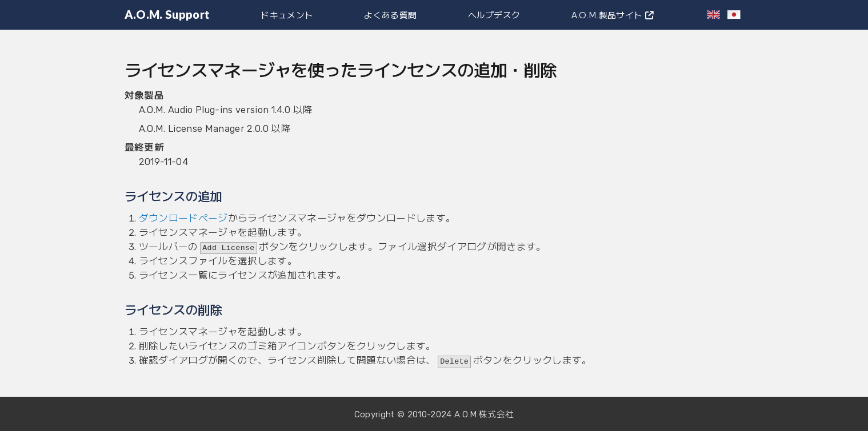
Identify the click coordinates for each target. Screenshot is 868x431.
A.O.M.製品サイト (613, 15)
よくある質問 (390, 15)
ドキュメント (287, 15)
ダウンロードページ (183, 218)
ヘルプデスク (494, 15)
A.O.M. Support (167, 14)
